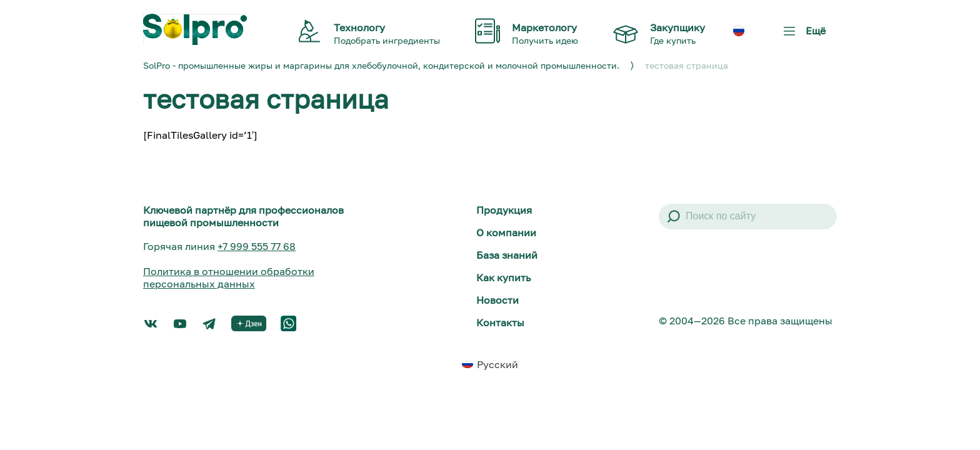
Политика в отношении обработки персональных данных (229, 277)
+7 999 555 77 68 (257, 246)
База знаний (507, 255)
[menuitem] (739, 31)
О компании (506, 232)
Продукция (504, 210)
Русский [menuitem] (497, 364)
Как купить (503, 277)
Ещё (802, 35)
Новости (497, 300)
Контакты (500, 322)
